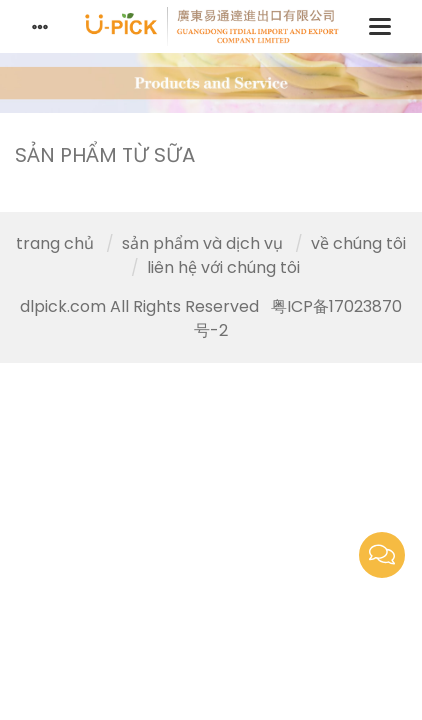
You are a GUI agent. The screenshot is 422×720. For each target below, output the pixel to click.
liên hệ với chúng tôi (223, 267)
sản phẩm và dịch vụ (202, 243)
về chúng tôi (358, 243)
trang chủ (55, 243)
